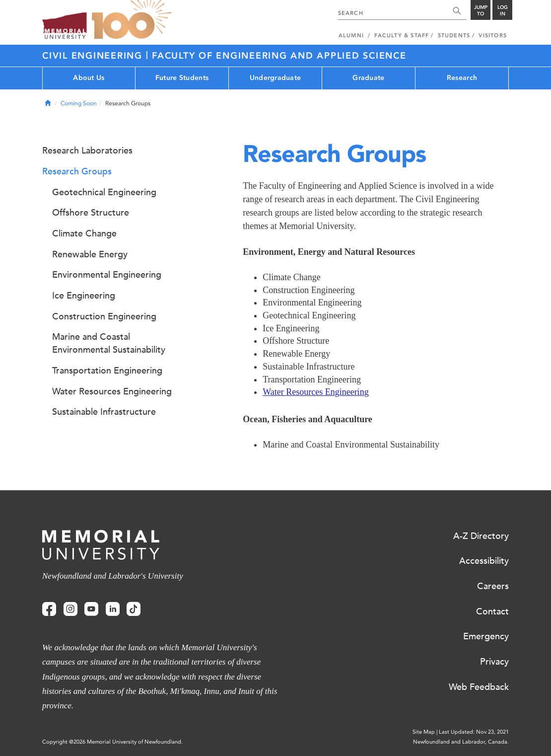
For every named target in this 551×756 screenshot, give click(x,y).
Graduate (368, 78)
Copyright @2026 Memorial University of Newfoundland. (112, 742)
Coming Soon (79, 103)
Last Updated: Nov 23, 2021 (474, 732)
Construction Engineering (104, 316)
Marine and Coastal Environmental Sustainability (109, 343)
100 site (132, 20)
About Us (89, 78)
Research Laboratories (87, 151)
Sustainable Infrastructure (104, 412)
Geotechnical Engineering (104, 192)
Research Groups (77, 171)
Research (462, 78)
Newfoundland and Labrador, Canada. (461, 742)
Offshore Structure (91, 213)
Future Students (182, 78)
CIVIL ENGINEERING (94, 56)
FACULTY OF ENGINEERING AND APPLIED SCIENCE (279, 56)
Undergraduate (275, 78)
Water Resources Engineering (315, 392)
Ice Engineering (84, 296)
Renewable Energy (90, 254)
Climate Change (84, 233)
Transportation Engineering (107, 371)
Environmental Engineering (107, 275)
